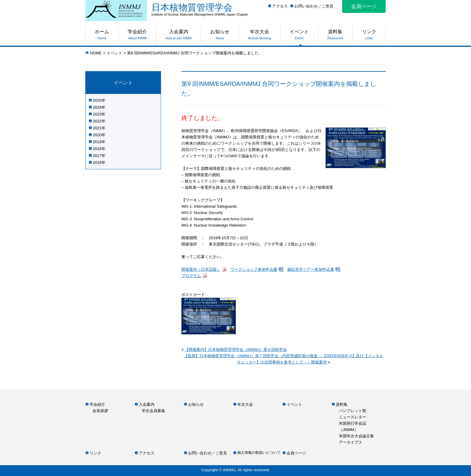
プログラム (191, 276)
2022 (97, 121)
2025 (97, 100)
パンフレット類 (352, 411)
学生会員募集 (153, 411)
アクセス (280, 6)
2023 (97, 114)
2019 (97, 142)
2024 (97, 107)
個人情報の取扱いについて (259, 453)
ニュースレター (352, 417)
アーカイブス (351, 442)
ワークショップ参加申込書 (254, 269)
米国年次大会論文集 (356, 436)
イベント (114, 53)
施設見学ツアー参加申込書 (311, 269)
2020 (97, 135)
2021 (97, 128)
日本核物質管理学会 (269, 9)
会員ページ (364, 6)
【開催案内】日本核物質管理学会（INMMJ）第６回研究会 (236, 349)
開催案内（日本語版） (201, 269)
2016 (97, 163)
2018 (97, 149)
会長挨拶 (100, 411)
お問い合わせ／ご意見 (314, 6)
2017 (97, 156)
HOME (96, 53)
